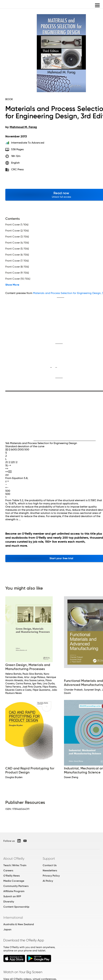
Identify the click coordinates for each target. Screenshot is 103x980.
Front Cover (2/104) (17, 231)
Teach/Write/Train (15, 865)
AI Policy (48, 881)
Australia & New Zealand (19, 924)
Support (49, 859)
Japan (7, 929)
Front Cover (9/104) (17, 273)
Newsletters (50, 870)
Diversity (9, 902)
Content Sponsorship (16, 907)
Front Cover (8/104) (17, 267)
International (13, 917)
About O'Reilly (14, 859)
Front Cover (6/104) (17, 255)
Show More (12, 285)
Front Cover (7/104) (17, 261)
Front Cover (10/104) (18, 279)
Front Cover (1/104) (17, 225)
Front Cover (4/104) (17, 243)
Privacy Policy (51, 876)
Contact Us (50, 865)
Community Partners (16, 886)
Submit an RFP (12, 896)
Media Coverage (14, 881)
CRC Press (17, 169)
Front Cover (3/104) (17, 237)
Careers (8, 870)
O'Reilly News (11, 876)
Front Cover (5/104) (17, 249)
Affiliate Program (14, 891)
